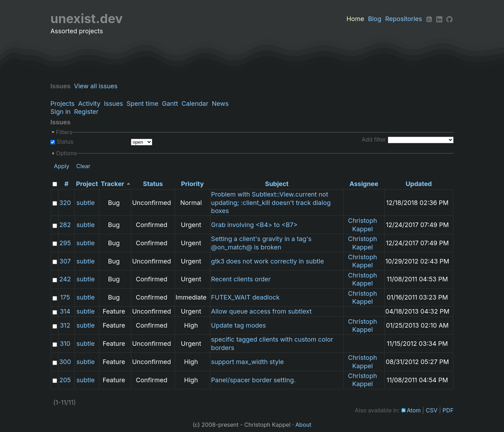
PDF (448, 410)
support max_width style (247, 362)
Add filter (374, 139)
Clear (83, 166)
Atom (414, 410)
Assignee (364, 184)
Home (355, 19)
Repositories (404, 19)
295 (65, 243)
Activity (89, 104)
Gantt (170, 104)
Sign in (61, 112)
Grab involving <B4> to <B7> (254, 225)
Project (87, 184)
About (303, 425)
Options (66, 153)
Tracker (113, 184)
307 (65, 261)
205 (65, 380)
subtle (86, 203)
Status (64, 142)
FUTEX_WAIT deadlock (245, 297)
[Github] (449, 19)
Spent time (142, 104)
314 (65, 311)
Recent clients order (241, 279)
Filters (64, 132)
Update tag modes (239, 325)
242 (65, 279)
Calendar (195, 104)
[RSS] (429, 19)
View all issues (97, 86)
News (220, 104)
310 (65, 344)
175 (65, 297)
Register (86, 112)
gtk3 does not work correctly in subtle (267, 261)
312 (65, 325)
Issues (113, 104)
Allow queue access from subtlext (261, 311)
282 (65, 225)
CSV (432, 410)
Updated (419, 184)
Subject (277, 184)
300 (65, 362)
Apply (62, 166)
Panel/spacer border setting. (253, 380)
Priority (192, 184)
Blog (374, 19)
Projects (62, 104)
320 (65, 203)
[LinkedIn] (439, 19)
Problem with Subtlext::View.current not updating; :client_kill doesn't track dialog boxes (271, 203)
